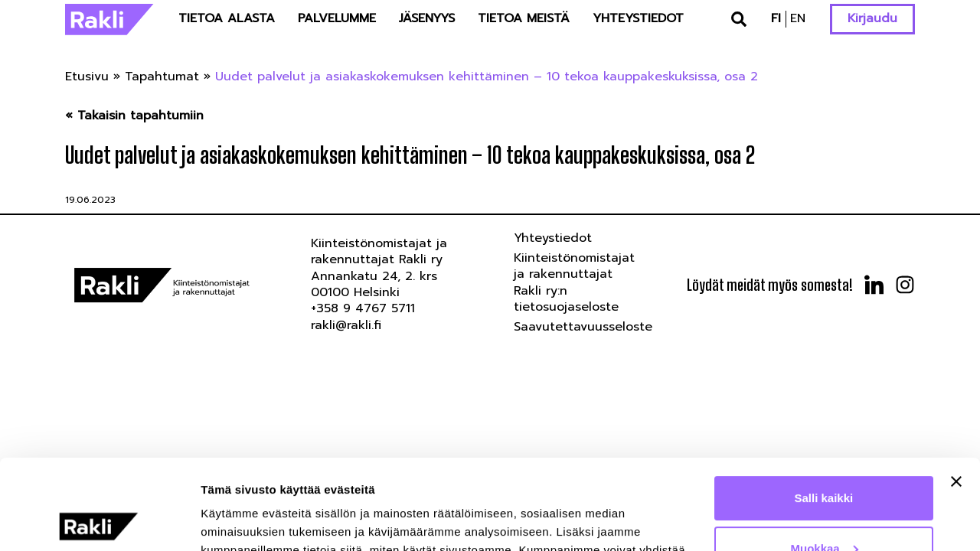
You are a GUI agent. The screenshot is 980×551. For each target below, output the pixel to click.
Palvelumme (337, 18)
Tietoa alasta (227, 18)
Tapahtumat (162, 77)
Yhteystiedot (638, 18)
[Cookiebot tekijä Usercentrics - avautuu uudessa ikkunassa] (99, 521)
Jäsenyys (427, 18)
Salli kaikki (824, 408)
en (798, 18)
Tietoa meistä (524, 18)
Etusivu (87, 77)
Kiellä (824, 509)
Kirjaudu (872, 18)
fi (776, 18)
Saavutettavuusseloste (583, 327)
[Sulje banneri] (956, 392)
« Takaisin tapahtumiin (134, 116)
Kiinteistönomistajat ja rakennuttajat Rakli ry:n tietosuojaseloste (574, 282)
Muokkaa (825, 458)
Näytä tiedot (234, 521)
